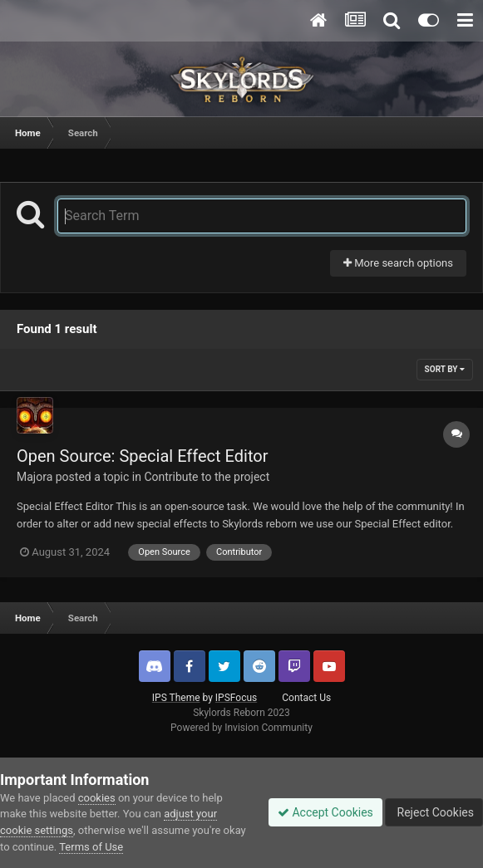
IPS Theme (176, 698)
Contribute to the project (207, 477)
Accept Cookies (325, 812)
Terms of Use (91, 847)
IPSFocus (236, 698)
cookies (97, 798)
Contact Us (306, 698)
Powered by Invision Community (241, 728)
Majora (34, 477)
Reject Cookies (434, 812)
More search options (398, 263)
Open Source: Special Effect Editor (142, 456)
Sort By (445, 369)
